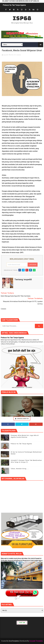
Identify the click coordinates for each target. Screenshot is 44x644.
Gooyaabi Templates (36, 641)
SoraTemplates (14, 641)
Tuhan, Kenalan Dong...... (20, 469)
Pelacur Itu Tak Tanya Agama (14, 5)
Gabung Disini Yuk (22, 419)
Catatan (19, 55)
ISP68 (22, 18)
